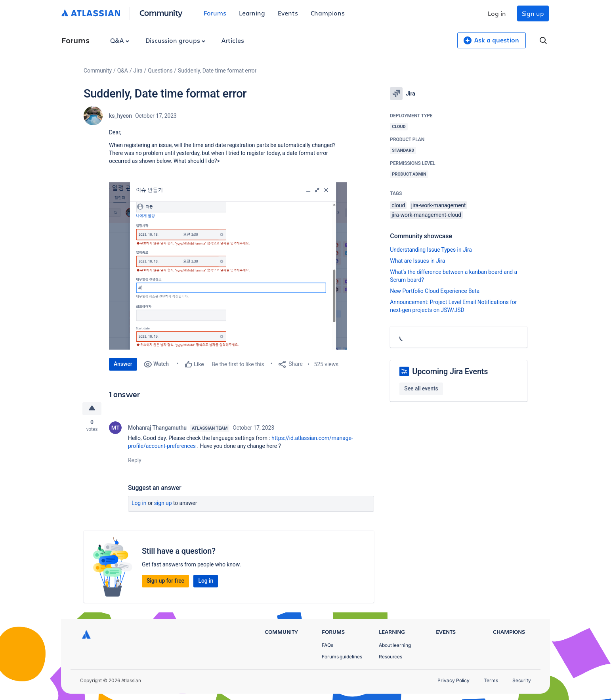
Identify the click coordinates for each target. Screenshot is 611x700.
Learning (252, 13)
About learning (395, 645)
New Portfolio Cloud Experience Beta (435, 291)
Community (161, 12)
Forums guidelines (342, 657)
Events (288, 13)
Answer (123, 364)
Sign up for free (165, 581)
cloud (398, 205)
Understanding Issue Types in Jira (431, 250)
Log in (497, 13)
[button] (228, 266)
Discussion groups (176, 40)
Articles (233, 40)
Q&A (120, 40)
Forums (215, 13)
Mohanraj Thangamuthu (157, 428)
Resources (390, 657)
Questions (160, 71)
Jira (138, 71)
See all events (421, 388)
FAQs (327, 645)
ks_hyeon (120, 116)
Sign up (533, 13)
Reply (135, 460)
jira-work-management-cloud (426, 215)
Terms (491, 680)
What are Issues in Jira (417, 261)
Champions (328, 13)
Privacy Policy (453, 680)
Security (522, 680)
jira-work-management (439, 205)
